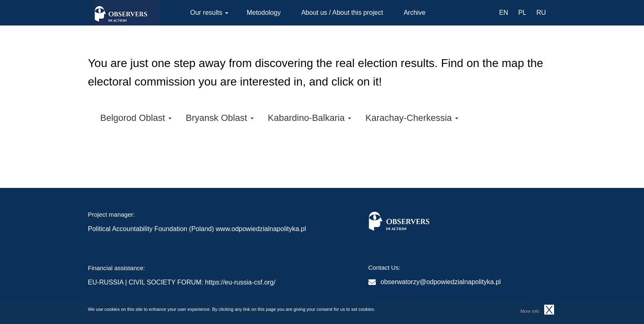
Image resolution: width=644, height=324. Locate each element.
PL (522, 13)
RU (541, 13)
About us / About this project (342, 13)
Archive (415, 13)
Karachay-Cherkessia (412, 118)
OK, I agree (549, 311)
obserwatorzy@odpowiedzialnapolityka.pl (441, 282)
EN (504, 13)
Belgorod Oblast (136, 118)
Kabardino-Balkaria (309, 118)
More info (530, 312)
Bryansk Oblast (220, 118)
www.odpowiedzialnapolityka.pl (261, 229)
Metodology (264, 13)
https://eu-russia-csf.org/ (240, 282)
